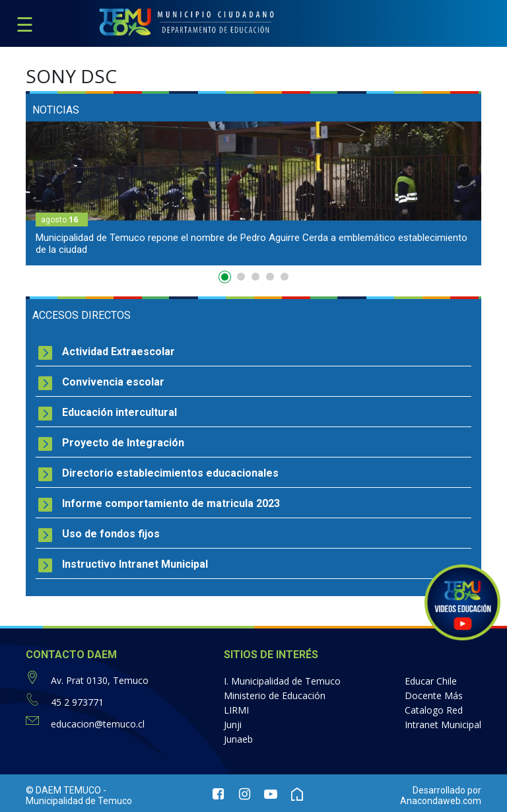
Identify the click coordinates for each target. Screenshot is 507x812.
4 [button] (270, 277)
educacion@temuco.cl (98, 724)
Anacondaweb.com (441, 801)
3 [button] (255, 277)
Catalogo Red (434, 710)
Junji (233, 725)
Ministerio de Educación (275, 695)
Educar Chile (431, 681)
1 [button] (226, 279)
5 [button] (285, 277)
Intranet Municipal (443, 725)
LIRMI (236, 710)
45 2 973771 (77, 702)
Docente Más (434, 695)
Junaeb (238, 739)
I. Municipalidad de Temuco (282, 681)
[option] (253, 193)
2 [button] (241, 277)
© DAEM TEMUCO (63, 790)
